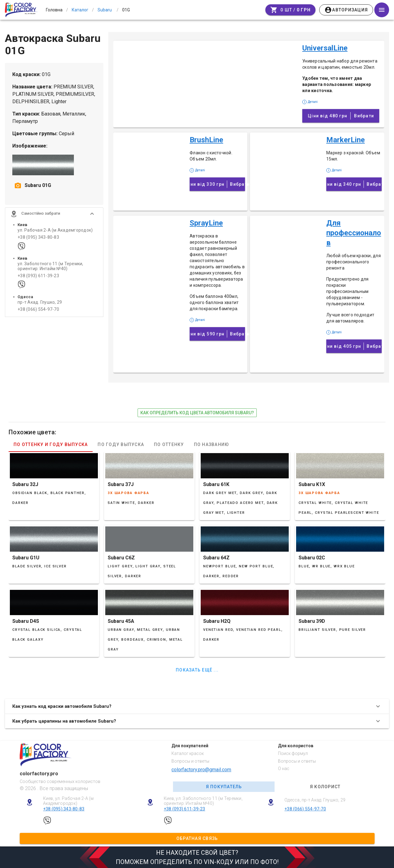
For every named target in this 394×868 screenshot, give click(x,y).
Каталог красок (188, 753)
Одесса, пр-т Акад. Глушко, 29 (315, 800)
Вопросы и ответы (190, 761)
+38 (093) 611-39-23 (38, 276)
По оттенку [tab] (169, 444)
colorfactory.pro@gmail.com (201, 770)
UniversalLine (325, 48)
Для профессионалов (354, 233)
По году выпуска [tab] (121, 444)
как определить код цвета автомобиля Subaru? (197, 413)
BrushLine (206, 140)
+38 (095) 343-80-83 (38, 238)
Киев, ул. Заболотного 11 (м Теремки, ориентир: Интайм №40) (203, 801)
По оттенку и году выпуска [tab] (51, 444)
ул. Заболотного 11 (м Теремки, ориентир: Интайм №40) (50, 267)
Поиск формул (293, 753)
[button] (54, 214)
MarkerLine (346, 140)
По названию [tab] (212, 444)
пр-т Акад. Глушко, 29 (40, 303)
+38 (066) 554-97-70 (38, 310)
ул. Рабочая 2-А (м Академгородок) (55, 231)
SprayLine (206, 223)
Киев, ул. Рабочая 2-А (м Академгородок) (68, 801)
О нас (284, 769)
